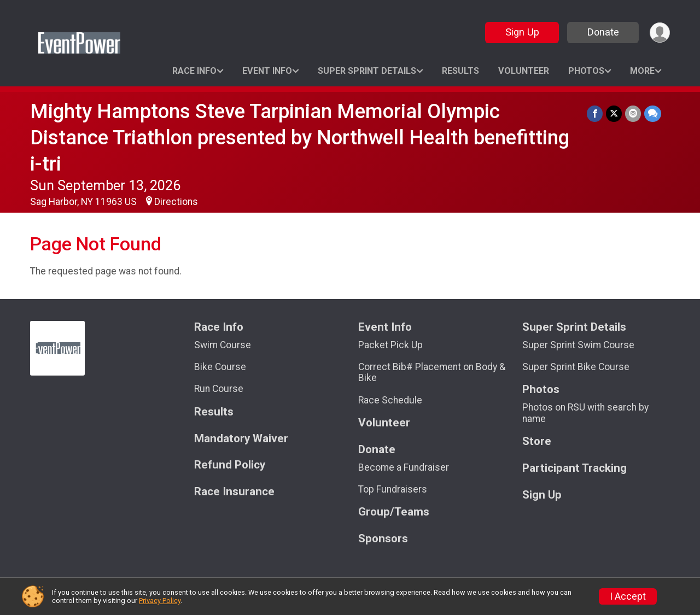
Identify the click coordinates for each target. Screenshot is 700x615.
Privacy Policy (160, 601)
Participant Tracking (574, 468)
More (642, 71)
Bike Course (220, 367)
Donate (603, 32)
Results (460, 71)
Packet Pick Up (390, 345)
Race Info (194, 71)
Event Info (267, 71)
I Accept (628, 596)
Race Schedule (390, 400)
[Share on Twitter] (614, 113)
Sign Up (522, 32)
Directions (176, 202)
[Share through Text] (653, 113)
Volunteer (524, 71)
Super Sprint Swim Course (578, 345)
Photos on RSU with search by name (585, 413)
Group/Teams (394, 512)
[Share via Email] (633, 113)
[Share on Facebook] (595, 113)
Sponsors (383, 539)
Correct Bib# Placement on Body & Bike (432, 372)
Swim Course (223, 345)
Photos (586, 71)
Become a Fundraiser (404, 467)
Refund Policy (230, 465)
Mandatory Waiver (241, 439)
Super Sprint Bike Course (576, 367)
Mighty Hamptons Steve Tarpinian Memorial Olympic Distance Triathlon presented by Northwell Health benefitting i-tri (300, 137)
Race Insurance (234, 492)
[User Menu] (660, 33)
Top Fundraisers (393, 489)
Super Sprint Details (367, 71)
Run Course (219, 389)
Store (537, 441)
